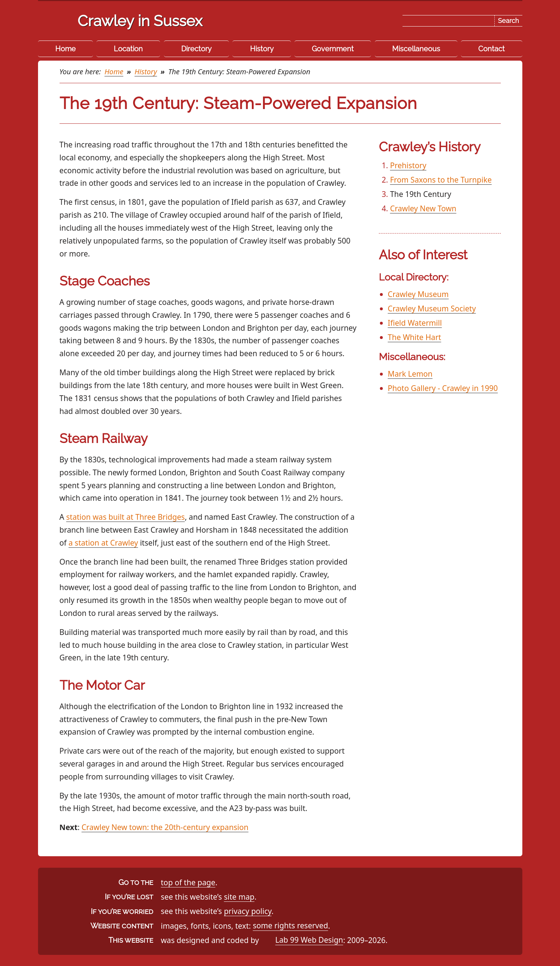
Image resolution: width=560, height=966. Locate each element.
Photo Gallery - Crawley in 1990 (443, 388)
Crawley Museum (418, 294)
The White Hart (415, 337)
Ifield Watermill (415, 323)
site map (239, 897)
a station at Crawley (103, 543)
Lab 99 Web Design (309, 940)
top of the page (188, 882)
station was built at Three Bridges (125, 517)
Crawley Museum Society (432, 308)
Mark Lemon (410, 374)
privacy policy (248, 911)
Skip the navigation (297, 12)
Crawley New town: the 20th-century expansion (165, 827)
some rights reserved (291, 926)
